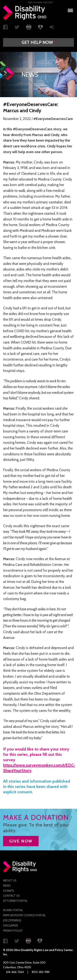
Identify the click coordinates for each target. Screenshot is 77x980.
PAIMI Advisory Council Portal (24, 915)
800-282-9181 (41, 972)
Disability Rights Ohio (25, 13)
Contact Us (11, 896)
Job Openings (12, 920)
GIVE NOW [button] (21, 841)
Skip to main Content (41, 2)
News (7, 886)
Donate (9, 891)
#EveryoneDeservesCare (53, 119)
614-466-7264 (15, 972)
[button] (38, 42)
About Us (10, 880)
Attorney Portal (15, 901)
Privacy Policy (13, 931)
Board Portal (13, 910)
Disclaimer (10, 925)
